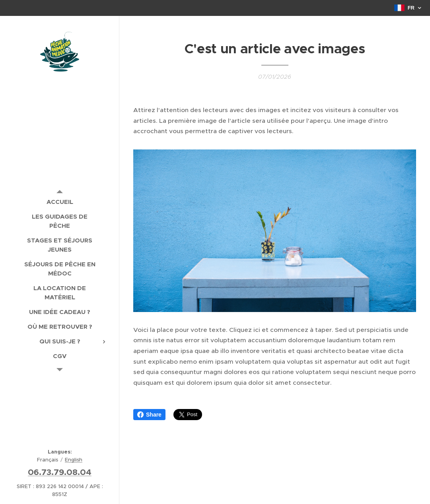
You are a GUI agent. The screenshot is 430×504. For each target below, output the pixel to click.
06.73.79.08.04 (60, 472)
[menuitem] (60, 202)
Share (149, 415)
